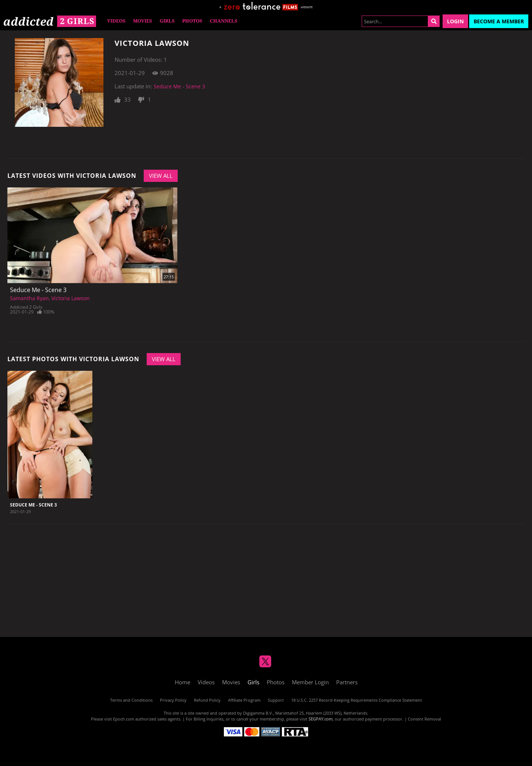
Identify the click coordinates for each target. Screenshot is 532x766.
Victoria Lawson (71, 298)
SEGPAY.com (320, 719)
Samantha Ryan (29, 298)
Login (455, 21)
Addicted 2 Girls (26, 307)
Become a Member (499, 21)
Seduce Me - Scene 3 (179, 86)
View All (161, 176)
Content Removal (424, 719)
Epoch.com (124, 719)
